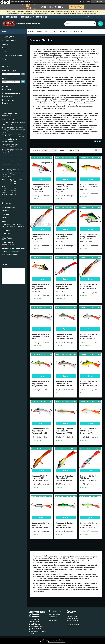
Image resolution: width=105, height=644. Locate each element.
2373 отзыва (86, 1)
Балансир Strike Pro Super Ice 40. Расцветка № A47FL (89, 525)
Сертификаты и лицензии (12, 55)
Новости (5, 44)
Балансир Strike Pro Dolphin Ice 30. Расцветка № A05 (40, 431)
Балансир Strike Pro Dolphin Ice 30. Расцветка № (65, 187)
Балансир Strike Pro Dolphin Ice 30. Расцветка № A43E (89, 336)
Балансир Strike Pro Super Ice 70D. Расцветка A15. (65, 287)
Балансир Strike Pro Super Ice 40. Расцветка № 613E (89, 287)
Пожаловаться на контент (57, 642)
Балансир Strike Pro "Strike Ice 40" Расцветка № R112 (65, 431)
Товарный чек (54, 620)
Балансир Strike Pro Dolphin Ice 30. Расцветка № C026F (89, 384)
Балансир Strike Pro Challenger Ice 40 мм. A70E (40, 336)
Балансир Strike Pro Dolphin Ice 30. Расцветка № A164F (65, 336)
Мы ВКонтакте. (72, 616)
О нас (55, 31)
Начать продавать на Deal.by (24, 1)
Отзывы (5, 59)
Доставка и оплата (77, 31)
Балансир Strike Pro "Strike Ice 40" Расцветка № (65, 237)
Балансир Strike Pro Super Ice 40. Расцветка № (40, 237)
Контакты (63, 31)
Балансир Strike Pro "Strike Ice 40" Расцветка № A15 (89, 478)
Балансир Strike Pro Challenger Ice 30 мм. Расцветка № (40, 187)
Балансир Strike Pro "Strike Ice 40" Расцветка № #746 (65, 478)
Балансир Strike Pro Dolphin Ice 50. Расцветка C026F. (40, 287)
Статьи (4, 52)
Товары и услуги (43, 31)
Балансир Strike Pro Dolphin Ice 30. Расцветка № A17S (40, 384)
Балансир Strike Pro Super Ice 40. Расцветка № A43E (40, 525)
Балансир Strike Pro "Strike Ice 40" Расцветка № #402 (89, 431)
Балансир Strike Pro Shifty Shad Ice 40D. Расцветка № (89, 237)
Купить (41, 179)
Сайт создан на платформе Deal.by (52, 640)
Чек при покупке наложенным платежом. (54, 616)
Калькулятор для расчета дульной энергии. (73, 620)
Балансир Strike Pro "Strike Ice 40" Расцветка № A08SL (40, 478)
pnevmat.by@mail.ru (13, 251)
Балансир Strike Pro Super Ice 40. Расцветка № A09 (65, 525)
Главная (31, 31)
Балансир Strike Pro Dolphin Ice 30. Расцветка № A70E (65, 384)
